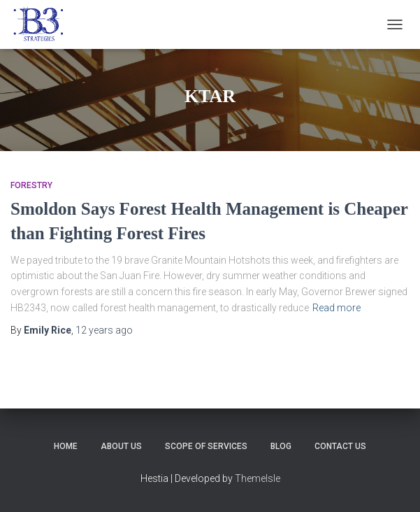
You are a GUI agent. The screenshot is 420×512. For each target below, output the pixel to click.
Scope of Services (206, 446)
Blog (281, 446)
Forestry (31, 185)
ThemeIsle (258, 478)
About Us (121, 446)
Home (66, 446)
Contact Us (340, 446)
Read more (336, 308)
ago (104, 330)
